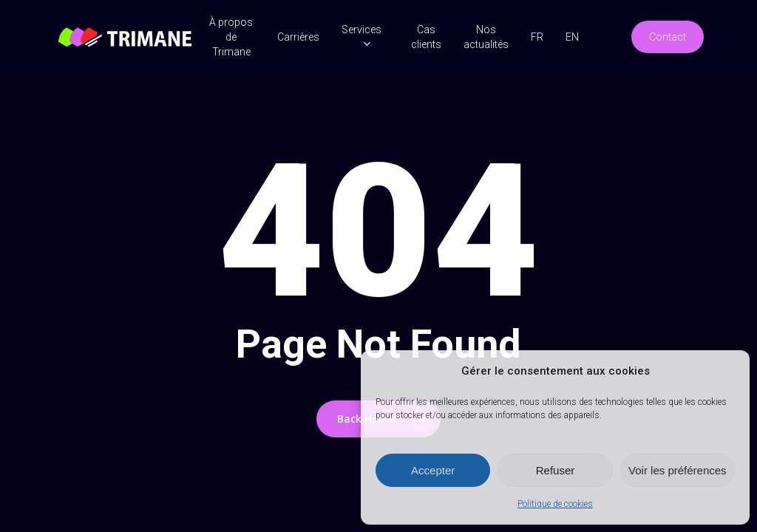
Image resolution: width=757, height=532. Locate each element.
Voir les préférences (678, 470)
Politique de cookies (555, 504)
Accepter (433, 470)
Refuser (556, 470)
